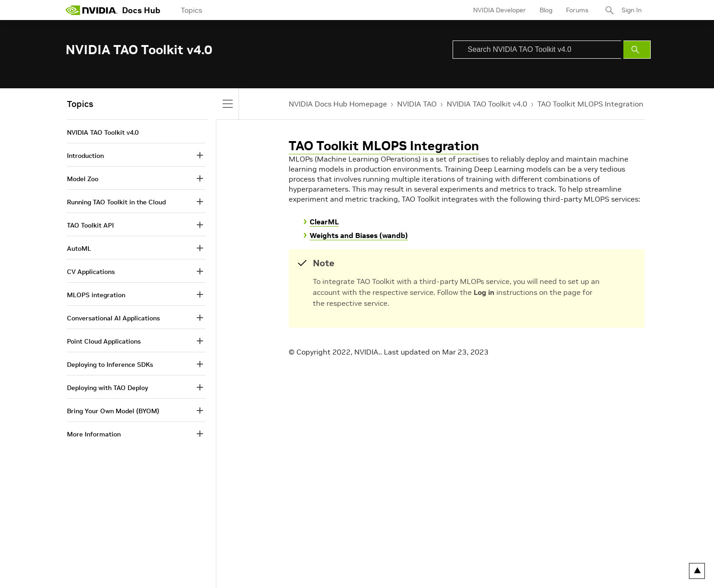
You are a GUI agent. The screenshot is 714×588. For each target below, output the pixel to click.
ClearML (324, 222)
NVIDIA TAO (417, 104)
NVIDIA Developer (500, 10)
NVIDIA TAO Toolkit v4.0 (487, 104)
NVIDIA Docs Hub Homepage (338, 104)
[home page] (92, 10)
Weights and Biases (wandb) (359, 235)
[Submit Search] (637, 50)
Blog (546, 10)
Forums (577, 10)
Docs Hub (141, 10)
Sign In (632, 10)
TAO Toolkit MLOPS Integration (590, 104)
